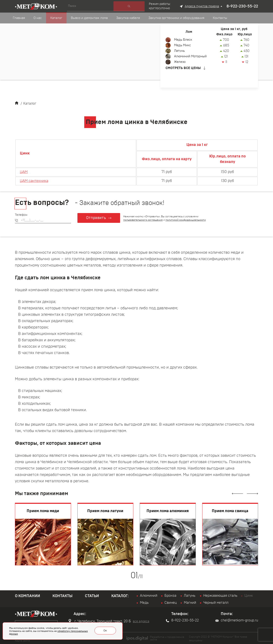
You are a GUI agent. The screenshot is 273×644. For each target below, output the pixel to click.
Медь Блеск (184, 40)
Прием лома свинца (230, 511)
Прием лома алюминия (168, 511)
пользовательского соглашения (144, 220)
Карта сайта (22, 640)
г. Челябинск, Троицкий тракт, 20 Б (100, 621)
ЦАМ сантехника (35, 181)
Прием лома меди (43, 511)
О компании (28, 596)
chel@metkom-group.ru (237, 620)
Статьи (92, 596)
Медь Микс (183, 45)
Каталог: (120, 596)
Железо (180, 62)
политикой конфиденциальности (186, 220)
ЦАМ (24, 172)
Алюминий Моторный (192, 56)
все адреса (141, 621)
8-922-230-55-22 (242, 6)
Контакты (62, 596)
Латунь (180, 51)
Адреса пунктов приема (202, 6)
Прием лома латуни (105, 511)
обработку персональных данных (61, 633)
